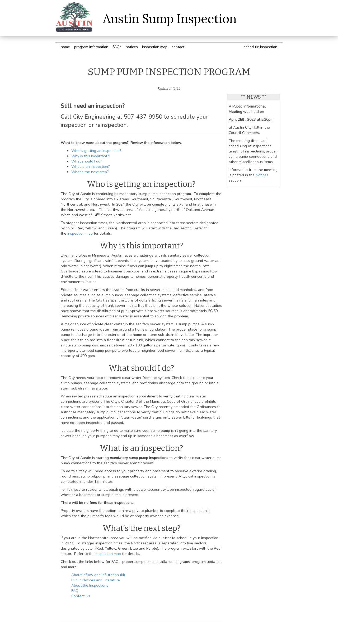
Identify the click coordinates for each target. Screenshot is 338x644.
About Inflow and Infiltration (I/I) (98, 575)
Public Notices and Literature (96, 580)
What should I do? (87, 161)
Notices (262, 175)
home (65, 47)
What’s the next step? (90, 172)
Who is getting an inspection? (96, 151)
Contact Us (81, 596)
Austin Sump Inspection (170, 18)
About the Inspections (90, 585)
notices (132, 47)
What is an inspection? (91, 167)
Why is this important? (90, 156)
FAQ (75, 591)
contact (178, 47)
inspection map (155, 47)
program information (91, 47)
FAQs (117, 47)
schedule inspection (260, 47)
